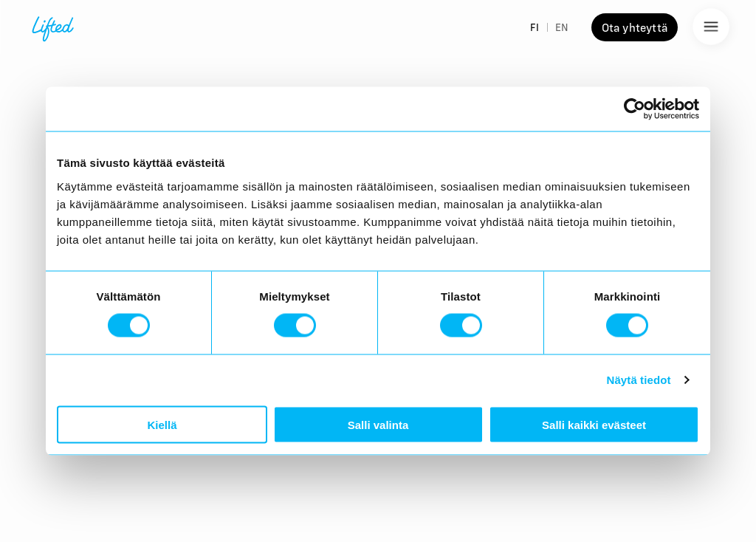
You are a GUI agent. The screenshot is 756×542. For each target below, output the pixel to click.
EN (562, 27)
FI (535, 27)
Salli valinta (378, 424)
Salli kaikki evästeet (594, 424)
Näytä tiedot (639, 380)
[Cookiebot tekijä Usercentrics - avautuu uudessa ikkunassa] (635, 109)
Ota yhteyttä (635, 27)
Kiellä (162, 424)
